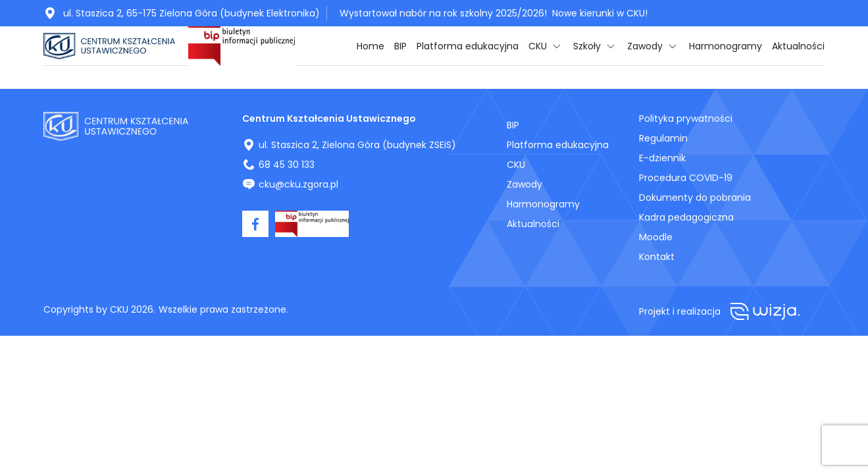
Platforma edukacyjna (468, 46)
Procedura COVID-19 (686, 178)
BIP (400, 46)
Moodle (656, 237)
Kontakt (657, 257)
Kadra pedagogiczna (686, 217)
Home (370, 46)
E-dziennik (662, 158)
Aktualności (798, 46)
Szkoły (587, 46)
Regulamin (663, 138)
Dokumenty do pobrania (695, 197)
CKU (538, 46)
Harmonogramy (726, 46)
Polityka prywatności (686, 118)
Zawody (645, 46)
